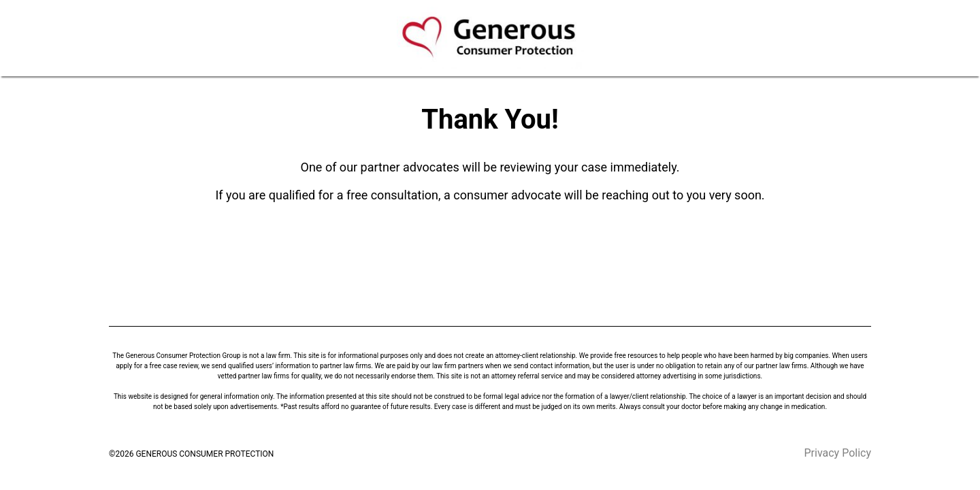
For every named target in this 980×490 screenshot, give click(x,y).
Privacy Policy (838, 453)
